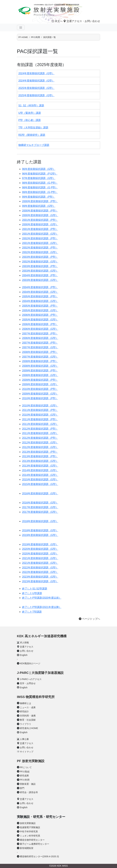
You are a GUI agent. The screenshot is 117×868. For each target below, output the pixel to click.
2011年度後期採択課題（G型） (40, 433)
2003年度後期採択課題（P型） (40, 266)
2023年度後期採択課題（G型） (40, 581)
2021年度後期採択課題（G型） (40, 563)
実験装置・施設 (28, 784)
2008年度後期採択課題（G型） (40, 375)
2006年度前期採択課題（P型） (40, 315)
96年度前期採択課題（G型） (39, 169)
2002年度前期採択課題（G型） (40, 252)
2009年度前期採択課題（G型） (40, 384)
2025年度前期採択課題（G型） (36, 88)
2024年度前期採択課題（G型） (36, 73)
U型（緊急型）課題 (30, 113)
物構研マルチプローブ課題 (34, 145)
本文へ (57, 21)
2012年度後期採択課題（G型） (40, 447)
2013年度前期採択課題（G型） (40, 461)
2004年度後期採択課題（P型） (40, 287)
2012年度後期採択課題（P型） (40, 438)
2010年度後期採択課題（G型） (40, 415)
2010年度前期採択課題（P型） (40, 389)
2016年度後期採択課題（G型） (40, 503)
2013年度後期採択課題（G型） (40, 466)
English (24, 655)
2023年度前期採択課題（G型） (40, 577)
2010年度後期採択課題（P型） (40, 398)
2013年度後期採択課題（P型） (40, 456)
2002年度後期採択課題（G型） (40, 262)
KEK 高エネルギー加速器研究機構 (42, 636)
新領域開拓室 (27, 848)
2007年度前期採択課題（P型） (40, 334)
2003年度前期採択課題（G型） (40, 271)
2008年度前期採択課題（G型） (40, 366)
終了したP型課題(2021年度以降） (42, 607)
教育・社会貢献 (28, 720)
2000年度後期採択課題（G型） (40, 224)
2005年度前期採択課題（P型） (40, 296)
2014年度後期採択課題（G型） (40, 475)
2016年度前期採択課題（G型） (40, 493)
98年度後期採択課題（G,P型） (40, 187)
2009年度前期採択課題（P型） (40, 371)
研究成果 (24, 776)
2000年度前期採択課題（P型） (40, 201)
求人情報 (24, 643)
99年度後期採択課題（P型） (39, 197)
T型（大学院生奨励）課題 (33, 128)
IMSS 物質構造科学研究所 (36, 697)
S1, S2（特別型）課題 (31, 106)
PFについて (26, 767)
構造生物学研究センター (32, 840)
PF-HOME (23, 37)
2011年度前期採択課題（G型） (40, 424)
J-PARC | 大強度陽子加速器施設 (40, 673)
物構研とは (25, 703)
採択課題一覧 (49, 37)
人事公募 (24, 739)
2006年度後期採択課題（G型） (40, 338)
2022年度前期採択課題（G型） (40, 568)
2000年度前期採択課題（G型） (40, 215)
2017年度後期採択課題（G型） (40, 512)
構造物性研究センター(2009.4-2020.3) (39, 856)
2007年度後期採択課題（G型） (40, 357)
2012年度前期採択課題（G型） (40, 443)
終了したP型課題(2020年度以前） (42, 598)
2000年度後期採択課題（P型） (40, 211)
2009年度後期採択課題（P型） (40, 380)
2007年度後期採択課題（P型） (40, 343)
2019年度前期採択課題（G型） (40, 535)
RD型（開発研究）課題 (32, 135)
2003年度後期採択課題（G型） (40, 280)
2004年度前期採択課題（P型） (40, 275)
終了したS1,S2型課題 (35, 589)
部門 (22, 788)
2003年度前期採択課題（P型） (40, 257)
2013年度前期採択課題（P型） (40, 452)
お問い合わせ (27, 651)
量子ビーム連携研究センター (34, 844)
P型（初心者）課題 (30, 120)
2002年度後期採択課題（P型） (40, 248)
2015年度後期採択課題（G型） (40, 484)
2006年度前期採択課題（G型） (40, 329)
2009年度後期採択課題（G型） (40, 394)
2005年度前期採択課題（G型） (40, 310)
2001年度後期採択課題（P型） (40, 229)
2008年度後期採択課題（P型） (40, 361)
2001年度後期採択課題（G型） (40, 243)
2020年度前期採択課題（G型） (40, 549)
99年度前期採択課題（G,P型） (40, 192)
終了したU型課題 (32, 593)
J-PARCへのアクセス (31, 679)
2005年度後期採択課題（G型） (40, 320)
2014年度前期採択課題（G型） (40, 470)
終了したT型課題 (32, 612)
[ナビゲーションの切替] (21, 27)
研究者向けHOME (29, 728)
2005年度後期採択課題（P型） (40, 306)
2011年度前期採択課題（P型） (40, 410)
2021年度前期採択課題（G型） (40, 558)
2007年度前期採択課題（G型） (40, 347)
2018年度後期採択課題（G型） (40, 530)
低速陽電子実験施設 (30, 827)
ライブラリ (25, 724)
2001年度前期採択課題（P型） (40, 220)
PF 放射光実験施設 (31, 761)
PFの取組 (25, 772)
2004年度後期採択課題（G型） (40, 301)
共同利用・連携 (28, 716)
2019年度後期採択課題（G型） (40, 544)
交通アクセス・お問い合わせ (82, 21)
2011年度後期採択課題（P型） (40, 419)
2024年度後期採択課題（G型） (36, 81)
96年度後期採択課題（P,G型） (40, 174)
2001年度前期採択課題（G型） (40, 234)
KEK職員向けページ (30, 663)
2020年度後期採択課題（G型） (40, 554)
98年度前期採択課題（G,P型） (40, 183)
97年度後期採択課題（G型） (39, 178)
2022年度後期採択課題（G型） (40, 572)
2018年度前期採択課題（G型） (40, 521)
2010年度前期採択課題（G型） (40, 406)
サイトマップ (27, 752)
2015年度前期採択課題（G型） (40, 479)
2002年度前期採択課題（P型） (40, 238)
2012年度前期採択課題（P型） (40, 429)
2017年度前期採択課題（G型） (40, 507)
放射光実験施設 (28, 823)
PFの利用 (25, 780)
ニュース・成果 (28, 707)
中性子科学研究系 (29, 832)
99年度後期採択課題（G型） (39, 206)
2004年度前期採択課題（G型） (40, 292)
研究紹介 (24, 711)
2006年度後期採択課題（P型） (40, 324)
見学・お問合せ (28, 683)
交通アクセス (27, 647)
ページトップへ (89, 619)
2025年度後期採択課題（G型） (36, 95)
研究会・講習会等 (29, 792)
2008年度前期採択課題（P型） (40, 352)
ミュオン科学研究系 (30, 836)
